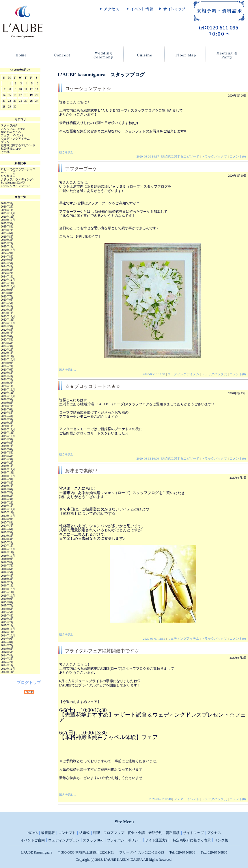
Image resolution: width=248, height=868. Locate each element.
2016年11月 (8, 552)
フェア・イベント (187, 799)
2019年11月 (8, 433)
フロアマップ (114, 833)
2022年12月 (8, 316)
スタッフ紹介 (10, 125)
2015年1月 (7, 625)
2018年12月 (8, 469)
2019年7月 (7, 446)
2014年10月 (8, 635)
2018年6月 (7, 489)
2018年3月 (7, 499)
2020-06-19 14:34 (154, 374)
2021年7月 (7, 366)
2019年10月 (8, 436)
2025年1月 (7, 246)
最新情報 (48, 833)
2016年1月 (7, 585)
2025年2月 (7, 243)
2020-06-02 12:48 (161, 799)
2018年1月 (7, 506)
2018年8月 (7, 483)
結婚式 (84, 833)
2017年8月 (7, 522)
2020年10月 (8, 396)
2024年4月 (7, 266)
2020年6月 (20, 70)
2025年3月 (7, 240)
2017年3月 (7, 539)
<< (12, 70)
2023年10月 (8, 286)
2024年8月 (7, 257)
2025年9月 (7, 223)
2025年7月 (7, 230)
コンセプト (67, 833)
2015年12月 (8, 589)
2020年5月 (7, 413)
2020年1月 (7, 426)
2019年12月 (8, 429)
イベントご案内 (33, 840)
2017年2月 (7, 542)
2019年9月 (7, 439)
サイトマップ (193, 833)
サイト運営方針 (157, 840)
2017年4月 (7, 536)
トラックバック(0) (215, 156)
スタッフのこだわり (14, 129)
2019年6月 (7, 449)
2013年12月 (8, 669)
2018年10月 (8, 476)
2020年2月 (7, 423)
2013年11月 (8, 672)
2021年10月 (8, 359)
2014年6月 (7, 649)
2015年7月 (7, 605)
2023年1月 (7, 313)
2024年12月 (8, 250)
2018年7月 (7, 486)
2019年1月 (7, 466)
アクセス (214, 833)
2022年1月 (7, 353)
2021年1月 (7, 386)
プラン (5, 142)
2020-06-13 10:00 (148, 458)
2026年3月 (7, 203)
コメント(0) (238, 156)
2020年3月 (7, 419)
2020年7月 (7, 406)
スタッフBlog (93, 840)
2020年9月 (7, 399)
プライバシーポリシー (124, 840)
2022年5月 (7, 339)
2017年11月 (8, 512)
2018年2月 (7, 503)
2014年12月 (8, 629)
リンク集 (221, 840)
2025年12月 (8, 213)
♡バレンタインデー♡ (15, 186)
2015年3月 (7, 619)
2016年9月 (7, 559)
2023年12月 (8, 280)
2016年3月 (7, 579)
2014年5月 (7, 652)
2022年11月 (8, 320)
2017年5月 (7, 532)
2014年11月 (8, 632)
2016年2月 (7, 582)
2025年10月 (8, 220)
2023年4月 (7, 306)
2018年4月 (7, 496)
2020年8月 (7, 403)
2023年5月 (7, 303)
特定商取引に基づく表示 (192, 840)
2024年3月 (7, 270)
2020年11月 (8, 393)
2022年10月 (8, 323)
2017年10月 (8, 516)
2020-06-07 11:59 (154, 638)
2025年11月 (8, 217)
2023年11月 (8, 283)
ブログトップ (29, 683)
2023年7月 (7, 296)
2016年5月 (7, 572)
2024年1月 (7, 276)
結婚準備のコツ (11, 149)
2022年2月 (7, 350)
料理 (96, 833)
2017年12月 (8, 509)
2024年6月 (7, 260)
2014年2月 (7, 662)
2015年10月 (8, 596)
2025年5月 (7, 237)
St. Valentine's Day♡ (13, 183)
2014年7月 (7, 645)
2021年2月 (7, 383)
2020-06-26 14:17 (148, 156)
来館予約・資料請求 (164, 833)
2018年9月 (7, 479)
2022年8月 (7, 330)
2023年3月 (7, 310)
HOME (32, 833)
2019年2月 (7, 463)
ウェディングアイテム (183, 374)
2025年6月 (7, 233)
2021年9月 (7, 363)
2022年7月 (7, 333)
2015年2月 (7, 622)
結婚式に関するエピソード (180, 156)
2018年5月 (7, 492)
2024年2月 (7, 273)
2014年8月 (7, 642)
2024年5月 (7, 263)
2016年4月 (7, 576)
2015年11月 (8, 592)
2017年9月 (7, 519)
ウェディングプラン (64, 840)
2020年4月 (7, 416)
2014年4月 (7, 655)
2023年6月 (7, 300)
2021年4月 (7, 376)
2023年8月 (7, 293)
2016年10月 (8, 556)
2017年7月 (7, 526)
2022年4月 (7, 343)
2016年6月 (7, 569)
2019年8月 (7, 443)
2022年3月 (7, 346)
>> (29, 70)
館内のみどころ (11, 132)
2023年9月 (7, 290)
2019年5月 (7, 452)
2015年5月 (7, 612)
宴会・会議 (136, 833)
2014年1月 (7, 665)
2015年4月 (7, 616)
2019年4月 (7, 456)
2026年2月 (7, 207)
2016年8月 (7, 562)
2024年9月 (7, 253)
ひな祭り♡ (8, 176)
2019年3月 (7, 459)
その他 (5, 152)
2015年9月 (7, 599)
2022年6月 (7, 336)
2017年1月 (7, 546)
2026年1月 (7, 210)
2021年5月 (7, 373)
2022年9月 (7, 326)
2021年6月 (7, 370)
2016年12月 (8, 549)
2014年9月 (7, 639)
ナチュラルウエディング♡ (18, 179)
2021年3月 (7, 379)
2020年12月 (8, 389)
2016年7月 (7, 566)
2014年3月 (7, 659)
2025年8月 (7, 226)
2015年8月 (7, 602)
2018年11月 (8, 472)
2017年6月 (7, 529)
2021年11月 (8, 356)
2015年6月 (7, 609)
